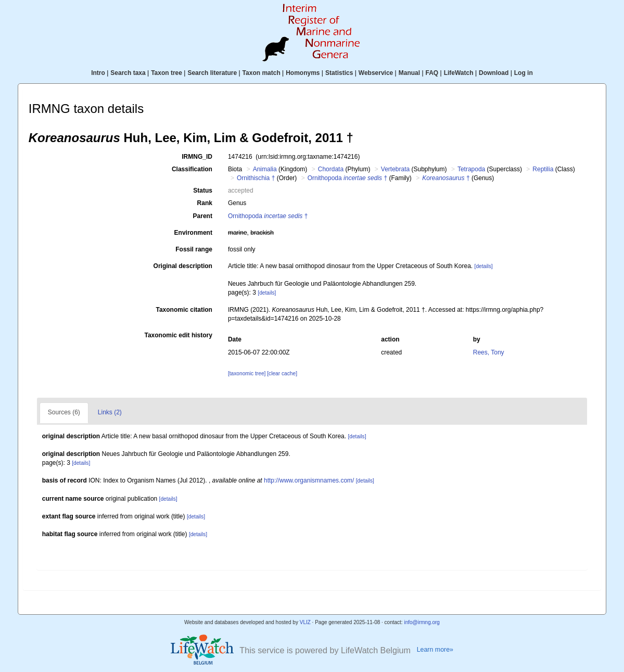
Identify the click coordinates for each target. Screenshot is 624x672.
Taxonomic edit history (178, 335)
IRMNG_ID (197, 157)
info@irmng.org (422, 622)
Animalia (265, 169)
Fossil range (194, 249)
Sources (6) (64, 412)
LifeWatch (459, 73)
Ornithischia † (256, 178)
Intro (98, 73)
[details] (484, 266)
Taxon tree (167, 73)
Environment (193, 233)
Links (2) (110, 412)
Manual (409, 73)
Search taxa (128, 73)
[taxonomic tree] (247, 373)
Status (203, 191)
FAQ (432, 73)
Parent (203, 216)
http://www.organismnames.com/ (309, 480)
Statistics (339, 73)
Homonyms (303, 73)
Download (494, 73)
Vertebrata (395, 169)
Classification (192, 169)
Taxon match (262, 73)
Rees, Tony (489, 352)
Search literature (212, 73)
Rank (205, 203)
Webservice (376, 73)
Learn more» (435, 650)
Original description (183, 266)
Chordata (331, 169)
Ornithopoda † (347, 178)
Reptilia (543, 169)
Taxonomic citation (184, 310)
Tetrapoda (471, 169)
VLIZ (305, 622)
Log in (524, 73)
